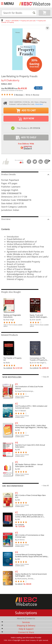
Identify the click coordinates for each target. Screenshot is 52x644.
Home (8, 21)
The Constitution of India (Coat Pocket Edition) (29, 388)
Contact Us (31, 618)
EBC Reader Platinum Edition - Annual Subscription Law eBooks (29, 465)
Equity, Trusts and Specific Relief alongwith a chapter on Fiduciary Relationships (39, 316)
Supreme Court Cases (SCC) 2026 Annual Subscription (30, 446)
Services (26, 622)
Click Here (39, 104)
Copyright (17, 640)
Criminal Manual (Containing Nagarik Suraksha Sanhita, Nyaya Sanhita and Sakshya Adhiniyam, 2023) (32, 556)
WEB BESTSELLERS (12, 377)
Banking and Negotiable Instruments (12, 316)
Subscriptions (26, 613)
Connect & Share (26, 632)
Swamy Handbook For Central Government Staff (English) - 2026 (31, 575)
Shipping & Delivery (26, 626)
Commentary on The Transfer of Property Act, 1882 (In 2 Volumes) (39, 359)
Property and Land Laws (28, 21)
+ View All (45, 377)
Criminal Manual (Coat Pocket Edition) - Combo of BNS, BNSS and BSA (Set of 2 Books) (30, 516)
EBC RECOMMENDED (13, 486)
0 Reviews (19, 95)
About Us (21, 618)
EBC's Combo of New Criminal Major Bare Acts (30, 496)
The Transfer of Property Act (12, 359)
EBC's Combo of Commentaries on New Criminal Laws (30, 536)
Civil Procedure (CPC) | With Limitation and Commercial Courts (31, 407)
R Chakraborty (12, 80)
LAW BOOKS (15, 21)
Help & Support (26, 629)
